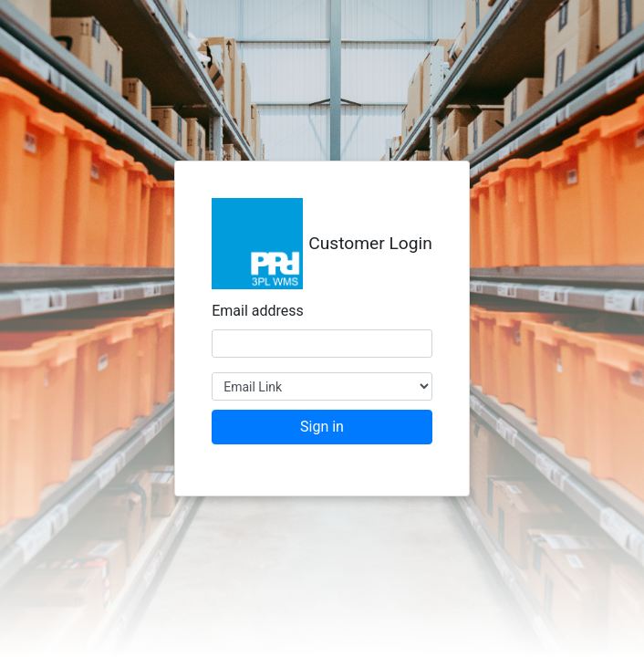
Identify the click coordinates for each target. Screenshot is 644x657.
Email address (258, 311)
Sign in (322, 427)
